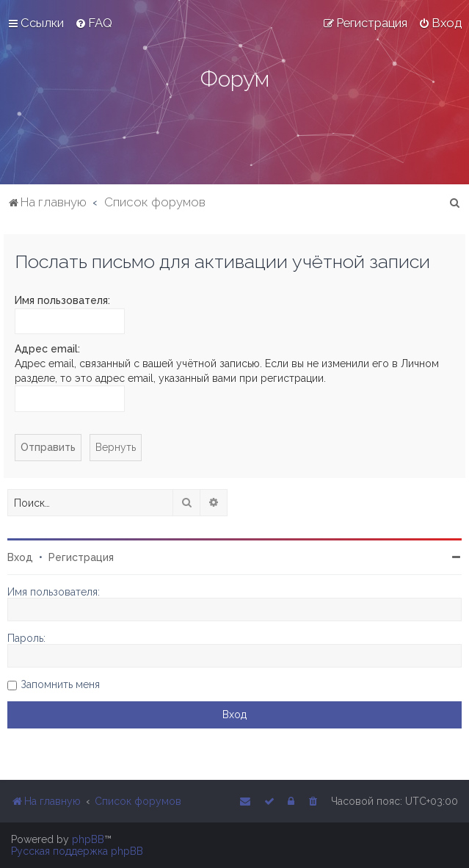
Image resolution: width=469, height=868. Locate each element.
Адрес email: (47, 349)
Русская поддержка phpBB (77, 851)
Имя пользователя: (62, 300)
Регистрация (81, 557)
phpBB (88, 839)
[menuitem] (94, 23)
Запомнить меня (60, 684)
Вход (20, 557)
